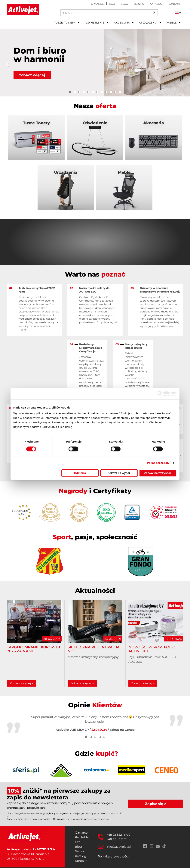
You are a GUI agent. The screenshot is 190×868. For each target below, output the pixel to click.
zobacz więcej (32, 75)
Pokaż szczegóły (158, 463)
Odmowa (80, 473)
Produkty (82, 838)
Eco (112, 4)
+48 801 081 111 (117, 840)
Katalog (156, 4)
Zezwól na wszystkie (158, 473)
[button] (7, 63)
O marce (97, 4)
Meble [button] (174, 23)
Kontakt (174, 4)
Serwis (139, 4)
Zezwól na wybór (119, 473)
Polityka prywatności (113, 857)
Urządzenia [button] (150, 23)
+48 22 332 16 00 (119, 835)
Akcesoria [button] (124, 23)
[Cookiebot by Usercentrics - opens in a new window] (160, 394)
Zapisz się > (156, 804)
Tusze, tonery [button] (67, 23)
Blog (124, 4)
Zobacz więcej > (21, 684)
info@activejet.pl (119, 847)
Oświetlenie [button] (97, 23)
